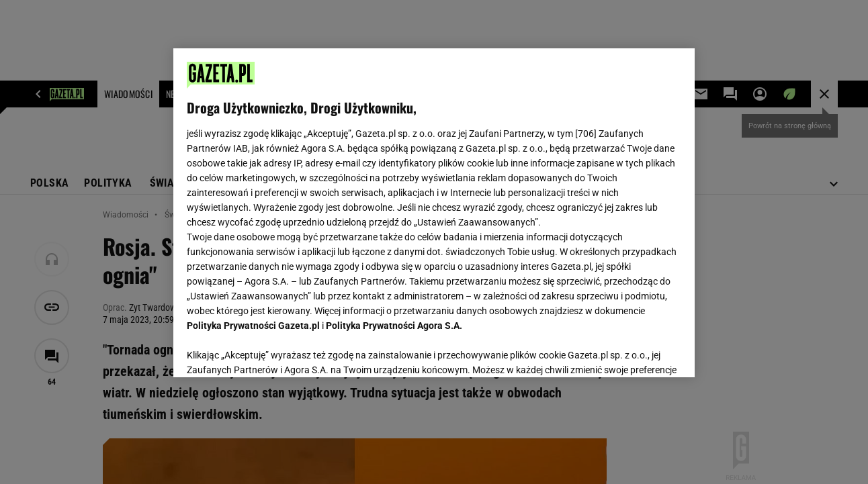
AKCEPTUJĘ (635, 351)
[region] (434, 213)
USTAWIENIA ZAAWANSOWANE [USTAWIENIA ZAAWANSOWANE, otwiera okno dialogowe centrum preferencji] (275, 350)
